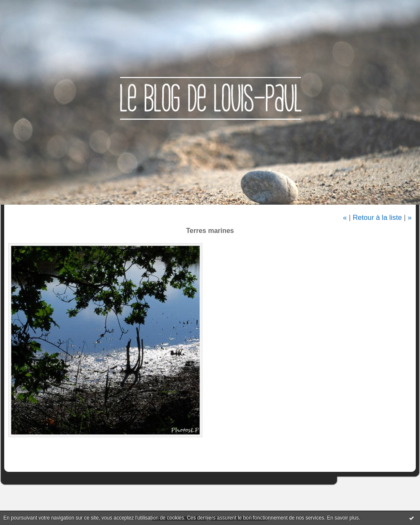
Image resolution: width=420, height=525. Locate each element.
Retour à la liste (377, 218)
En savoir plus (343, 518)
